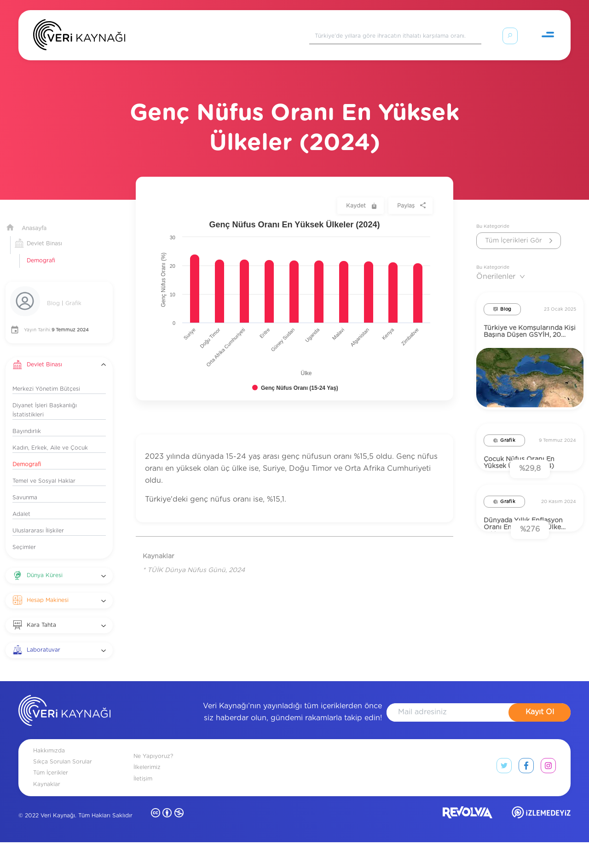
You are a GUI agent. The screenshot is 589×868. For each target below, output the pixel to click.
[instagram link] (548, 793)
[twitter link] (504, 793)
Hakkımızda (49, 776)
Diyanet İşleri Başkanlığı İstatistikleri (45, 399)
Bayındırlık (27, 420)
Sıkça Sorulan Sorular (63, 787)
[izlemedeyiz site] (541, 840)
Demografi (41, 249)
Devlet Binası (44, 232)
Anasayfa (34, 217)
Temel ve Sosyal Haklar (44, 470)
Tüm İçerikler (51, 799)
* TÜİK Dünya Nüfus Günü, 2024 (194, 559)
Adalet (21, 503)
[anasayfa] (64, 738)
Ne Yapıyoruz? (153, 782)
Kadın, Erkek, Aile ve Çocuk (50, 437)
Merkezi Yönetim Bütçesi (46, 378)
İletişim (143, 804)
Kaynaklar (47, 810)
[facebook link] (526, 793)
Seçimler (24, 536)
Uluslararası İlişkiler (38, 520)
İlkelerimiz (147, 793)
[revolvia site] (468, 840)
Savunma (25, 486)
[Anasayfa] (79, 37)
